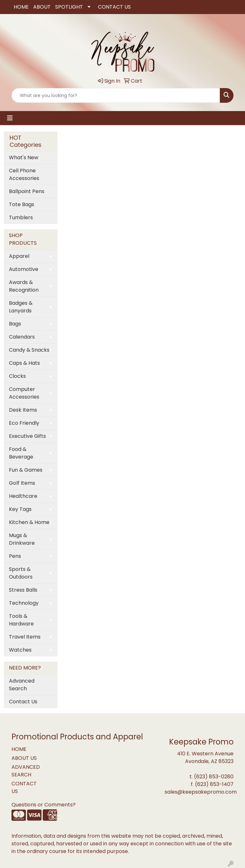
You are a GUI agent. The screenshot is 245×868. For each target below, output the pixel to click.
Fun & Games (26, 470)
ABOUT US (24, 758)
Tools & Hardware (21, 620)
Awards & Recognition (24, 286)
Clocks (17, 376)
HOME (21, 7)
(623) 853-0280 (214, 777)
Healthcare (23, 496)
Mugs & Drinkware (22, 539)
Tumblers (21, 217)
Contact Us (23, 702)
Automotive (24, 269)
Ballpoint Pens (27, 191)
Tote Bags (22, 204)
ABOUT (42, 7)
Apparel (19, 256)
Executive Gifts (27, 436)
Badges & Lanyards (21, 307)
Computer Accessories (24, 393)
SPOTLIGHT (69, 7)
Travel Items (25, 637)
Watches (20, 650)
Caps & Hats (24, 363)
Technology (24, 603)
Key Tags (20, 509)
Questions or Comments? (44, 805)
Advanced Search (22, 685)
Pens (15, 556)
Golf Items (22, 483)
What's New (24, 157)
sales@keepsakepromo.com (201, 792)
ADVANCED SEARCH (26, 771)
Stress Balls (23, 590)
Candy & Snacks (29, 350)
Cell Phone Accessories (24, 174)
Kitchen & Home (29, 522)
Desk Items (23, 410)
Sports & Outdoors (21, 573)
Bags (15, 324)
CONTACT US (114, 7)
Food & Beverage (21, 453)
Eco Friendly (24, 423)
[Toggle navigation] (10, 118)
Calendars (22, 337)
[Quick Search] (116, 95)
